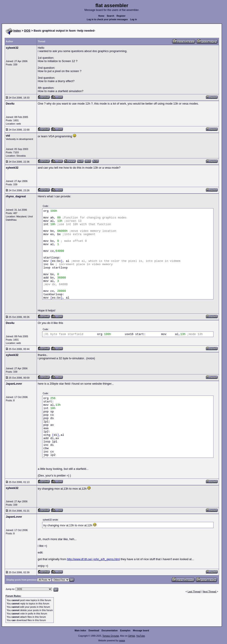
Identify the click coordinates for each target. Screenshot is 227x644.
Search (111, 16)
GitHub (131, 636)
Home (101, 16)
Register (121, 16)
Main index (80, 631)
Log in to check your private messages (107, 19)
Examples (125, 631)
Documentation (110, 631)
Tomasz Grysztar (111, 636)
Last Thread (194, 592)
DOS (27, 31)
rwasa (122, 641)
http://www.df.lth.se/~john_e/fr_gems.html (93, 559)
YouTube (140, 636)
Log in (133, 19)
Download (94, 631)
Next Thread (210, 592)
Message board (141, 631)
